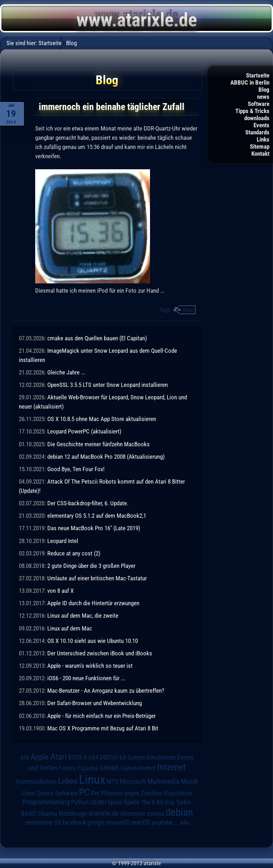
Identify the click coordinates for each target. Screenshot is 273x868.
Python (80, 802)
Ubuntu (47, 814)
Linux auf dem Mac (70, 628)
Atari (188, 310)
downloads (257, 118)
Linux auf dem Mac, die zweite (83, 616)
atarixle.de (103, 813)
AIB (25, 757)
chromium (133, 814)
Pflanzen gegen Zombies (132, 793)
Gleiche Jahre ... (66, 372)
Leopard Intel (63, 541)
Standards (257, 132)
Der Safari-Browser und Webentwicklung (95, 703)
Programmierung (46, 802)
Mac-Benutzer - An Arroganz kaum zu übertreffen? (106, 691)
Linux (92, 779)
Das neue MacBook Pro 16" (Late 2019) (94, 528)
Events (261, 125)
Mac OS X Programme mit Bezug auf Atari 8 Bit (103, 728)
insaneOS (118, 822)
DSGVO (109, 757)
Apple (40, 757)
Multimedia (164, 781)
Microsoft (133, 781)
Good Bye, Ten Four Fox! (76, 469)
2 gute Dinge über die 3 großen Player (91, 566)
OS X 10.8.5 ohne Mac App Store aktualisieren (102, 419)
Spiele (132, 802)
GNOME (109, 768)
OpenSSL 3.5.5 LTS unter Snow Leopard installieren (108, 385)
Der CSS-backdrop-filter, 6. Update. (88, 503)
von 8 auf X (60, 591)
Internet (172, 767)
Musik (189, 781)
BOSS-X (78, 757)
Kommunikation (36, 781)
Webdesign (73, 814)
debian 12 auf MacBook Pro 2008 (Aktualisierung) (106, 457)
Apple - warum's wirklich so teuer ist (90, 666)
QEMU (98, 802)
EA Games (132, 757)
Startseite (258, 75)
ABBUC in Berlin (250, 82)
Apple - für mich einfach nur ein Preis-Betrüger (101, 716)
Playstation (178, 793)
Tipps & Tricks (252, 111)
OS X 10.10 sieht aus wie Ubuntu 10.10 (93, 641)
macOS (141, 822)
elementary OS (43, 822)
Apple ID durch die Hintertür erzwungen (93, 603)
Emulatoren (161, 757)
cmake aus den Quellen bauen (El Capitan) (97, 338)
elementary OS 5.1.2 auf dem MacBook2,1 (97, 516)
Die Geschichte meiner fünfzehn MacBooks (98, 444)
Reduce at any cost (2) (74, 553)
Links (263, 139)
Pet (95, 793)
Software (259, 104)
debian (179, 812)
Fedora (67, 768)
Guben (129, 768)
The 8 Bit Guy (158, 802)
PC (84, 792)
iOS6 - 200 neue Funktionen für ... (86, 678)
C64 (93, 757)
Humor (147, 768)
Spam (115, 802)
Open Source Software (50, 793)
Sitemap (260, 147)
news (263, 97)
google (96, 822)
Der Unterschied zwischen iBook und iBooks (100, 653)
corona (156, 814)
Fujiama (88, 768)
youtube (162, 822)
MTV (113, 781)
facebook (74, 822)
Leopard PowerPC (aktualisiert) (84, 431)
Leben (68, 781)
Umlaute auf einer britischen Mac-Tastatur (97, 578)
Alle (184, 822)
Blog (264, 90)
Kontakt (260, 154)
